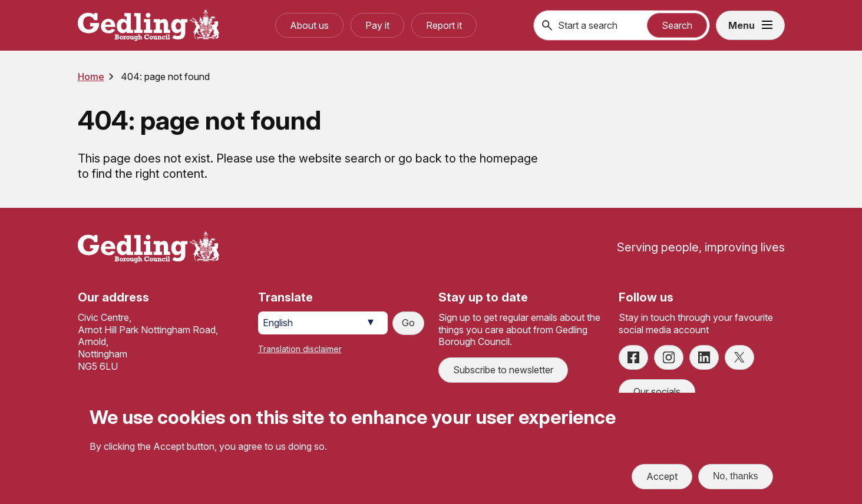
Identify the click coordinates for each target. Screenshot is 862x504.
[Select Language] (323, 323)
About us (309, 25)
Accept (662, 478)
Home (91, 77)
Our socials (657, 392)
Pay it (377, 25)
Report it (444, 25)
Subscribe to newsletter (503, 370)
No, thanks (735, 478)
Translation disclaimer (300, 349)
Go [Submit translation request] (408, 323)
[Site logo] (148, 247)
